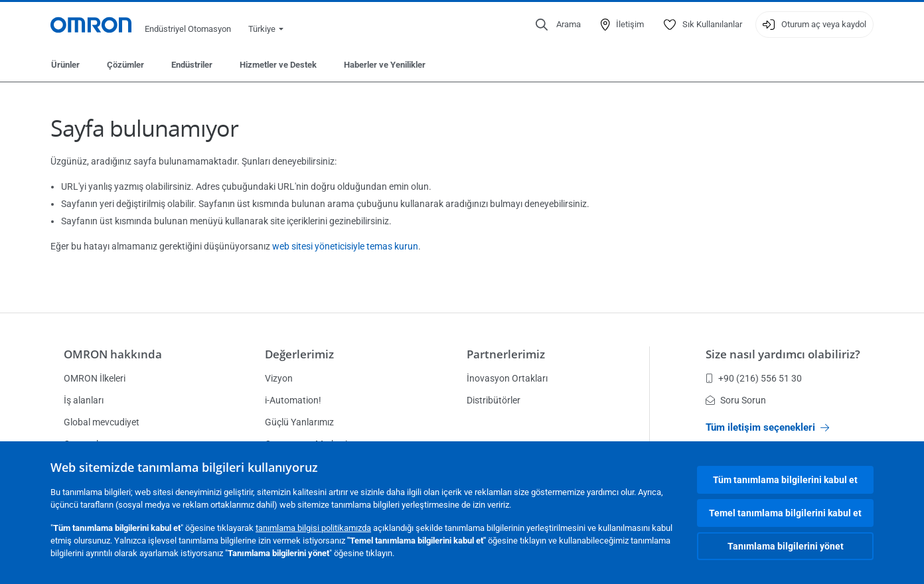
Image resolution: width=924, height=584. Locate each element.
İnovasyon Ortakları (507, 378)
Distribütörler (494, 400)
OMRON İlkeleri (95, 378)
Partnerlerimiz (506, 354)
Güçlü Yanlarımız (299, 422)
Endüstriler (192, 65)
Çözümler (125, 65)
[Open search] (558, 25)
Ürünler (65, 65)
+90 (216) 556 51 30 (754, 378)
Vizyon (279, 378)
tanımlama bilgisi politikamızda (313, 528)
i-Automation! (293, 400)
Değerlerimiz (299, 354)
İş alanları (84, 400)
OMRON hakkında (113, 354)
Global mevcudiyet (102, 422)
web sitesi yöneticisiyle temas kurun (345, 246)
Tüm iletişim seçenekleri (767, 427)
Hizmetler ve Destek (278, 65)
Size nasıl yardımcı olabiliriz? (783, 354)
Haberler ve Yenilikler (385, 65)
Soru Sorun (736, 400)
